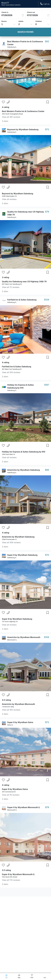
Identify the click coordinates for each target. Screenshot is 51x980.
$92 (47, 41)
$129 (47, 300)
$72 (47, 129)
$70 (47, 555)
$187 (47, 385)
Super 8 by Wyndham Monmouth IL (24, 807)
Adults (21, 21)
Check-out (31, 12)
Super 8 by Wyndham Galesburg (22, 555)
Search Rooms (25, 32)
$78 (47, 807)
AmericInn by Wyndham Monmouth (24, 637)
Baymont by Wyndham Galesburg (23, 129)
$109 (47, 637)
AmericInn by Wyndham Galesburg (24, 470)
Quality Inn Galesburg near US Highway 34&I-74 (24, 281)
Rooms (4, 21)
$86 (47, 470)
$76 (47, 212)
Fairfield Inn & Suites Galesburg (22, 300)
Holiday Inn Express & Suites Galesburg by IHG (24, 452)
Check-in (5, 12)
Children (39, 21)
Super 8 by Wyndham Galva (20, 722)
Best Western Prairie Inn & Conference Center (23, 111)
